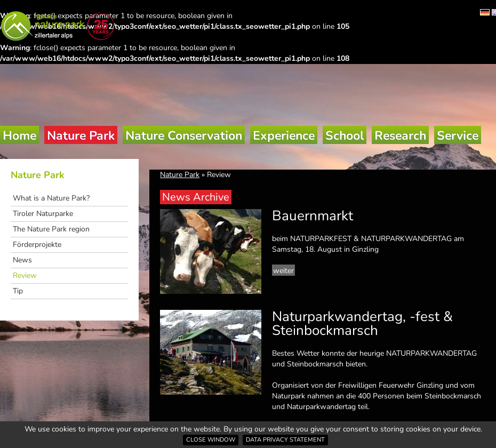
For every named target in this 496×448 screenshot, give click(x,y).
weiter (283, 271)
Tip (18, 291)
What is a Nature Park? (51, 198)
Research (400, 136)
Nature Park (81, 136)
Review (25, 275)
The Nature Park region (51, 229)
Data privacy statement (285, 440)
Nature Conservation (184, 136)
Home (19, 136)
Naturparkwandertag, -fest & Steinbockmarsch (362, 323)
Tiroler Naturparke (43, 214)
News (22, 260)
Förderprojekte (37, 245)
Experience (284, 136)
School (345, 136)
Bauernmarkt (313, 216)
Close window (211, 440)
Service (458, 136)
